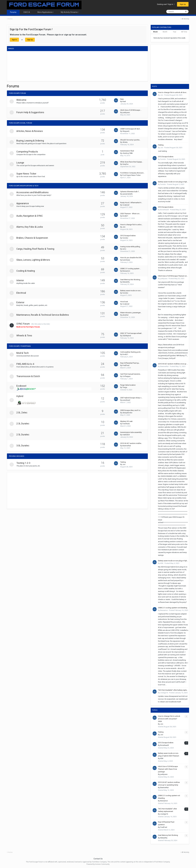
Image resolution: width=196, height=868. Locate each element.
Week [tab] (155, 32)
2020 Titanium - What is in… (130, 214)
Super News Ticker (27, 174)
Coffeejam (126, 376)
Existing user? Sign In (166, 4)
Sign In (14, 40)
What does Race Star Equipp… (132, 162)
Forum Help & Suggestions (31, 112)
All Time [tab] (184, 32)
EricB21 (125, 216)
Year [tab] (175, 32)
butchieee (126, 260)
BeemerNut (127, 446)
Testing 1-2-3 (24, 463)
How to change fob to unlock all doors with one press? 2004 (173, 92)
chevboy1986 (128, 153)
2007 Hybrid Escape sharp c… (131, 398)
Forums (13, 12)
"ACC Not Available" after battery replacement (173, 690)
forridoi (125, 238)
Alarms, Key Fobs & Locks (31, 227)
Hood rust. (124, 302)
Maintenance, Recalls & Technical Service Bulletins (44, 315)
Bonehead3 (165, 210)
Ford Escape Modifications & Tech (24, 186)
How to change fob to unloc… (131, 225)
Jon (124, 227)
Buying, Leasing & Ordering (31, 141)
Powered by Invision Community (98, 864)
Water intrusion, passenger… (131, 313)
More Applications (45, 12)
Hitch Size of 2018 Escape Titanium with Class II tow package (173, 276)
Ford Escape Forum (17, 93)
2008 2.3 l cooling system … (131, 269)
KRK (162, 563)
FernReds (126, 424)
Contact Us (98, 859)
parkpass (126, 112)
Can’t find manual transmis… (131, 374)
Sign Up (183, 4)
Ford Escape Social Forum (20, 123)
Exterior (21, 302)
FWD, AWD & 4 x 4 (26, 364)
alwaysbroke (127, 413)
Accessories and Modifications (34, 192)
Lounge (21, 163)
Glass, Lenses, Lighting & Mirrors (34, 260)
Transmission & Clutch (29, 376)
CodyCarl (126, 205)
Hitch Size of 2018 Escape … (131, 110)
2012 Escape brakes (128, 236)
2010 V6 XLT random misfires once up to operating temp (173, 364)
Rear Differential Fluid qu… (130, 363)
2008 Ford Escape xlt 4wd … (131, 129)
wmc (124, 249)
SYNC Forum (24, 324)
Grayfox (125, 164)
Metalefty (126, 282)
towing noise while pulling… (131, 247)
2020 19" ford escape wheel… (131, 333)
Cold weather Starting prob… (131, 352)
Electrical (22, 293)
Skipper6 (126, 131)
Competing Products (28, 152)
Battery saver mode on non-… (131, 291)
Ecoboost (22, 386)
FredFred (126, 365)
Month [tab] (165, 32)
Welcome (22, 100)
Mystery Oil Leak (126, 421)
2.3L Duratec (24, 424)
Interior (21, 280)
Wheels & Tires (25, 336)
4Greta (125, 142)
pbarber (126, 315)
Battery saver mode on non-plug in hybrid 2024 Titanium (173, 182)
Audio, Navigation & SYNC (31, 216)
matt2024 (126, 435)
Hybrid (21, 396)
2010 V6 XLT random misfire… (131, 443)
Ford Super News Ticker (132, 175)
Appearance (24, 203)
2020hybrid (127, 336)
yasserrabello (128, 194)
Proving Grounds (17, 456)
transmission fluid (127, 151)
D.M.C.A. (27, 12)
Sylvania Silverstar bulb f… (130, 192)
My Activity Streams (70, 12)
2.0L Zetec (23, 413)
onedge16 (164, 693)
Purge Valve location (128, 385)
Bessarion (126, 271)
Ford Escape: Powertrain (20, 346)
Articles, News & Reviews (31, 131)
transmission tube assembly (131, 432)
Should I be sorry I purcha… (130, 140)
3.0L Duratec (24, 446)
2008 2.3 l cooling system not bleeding (173, 608)
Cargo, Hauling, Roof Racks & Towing (36, 249)
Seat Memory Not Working (130, 280)
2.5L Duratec (24, 435)
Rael (124, 101)
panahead (126, 400)
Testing (123, 462)
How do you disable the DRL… (132, 258)
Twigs (125, 387)
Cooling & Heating (27, 271)
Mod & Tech (24, 353)
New (122, 99)
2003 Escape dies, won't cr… (131, 410)
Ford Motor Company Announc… (133, 173)
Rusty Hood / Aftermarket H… (131, 203)
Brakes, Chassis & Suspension (33, 238)
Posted (173, 95)
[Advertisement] (55, 491)
